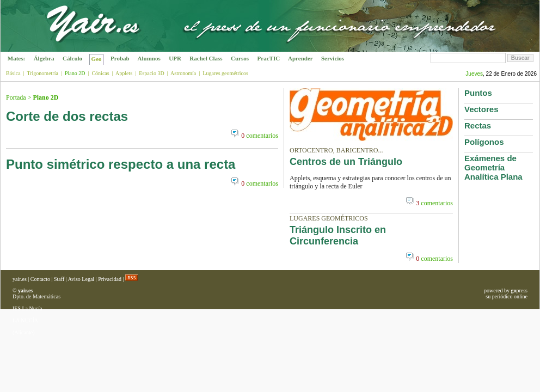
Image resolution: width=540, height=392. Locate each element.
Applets (124, 73)
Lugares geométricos (225, 73)
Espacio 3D (151, 73)
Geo (96, 59)
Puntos (478, 93)
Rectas (478, 125)
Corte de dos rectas (67, 116)
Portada (16, 97)
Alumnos (149, 58)
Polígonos (484, 142)
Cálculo (72, 58)
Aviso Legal (81, 279)
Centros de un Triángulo (346, 162)
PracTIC (269, 58)
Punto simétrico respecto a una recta (121, 164)
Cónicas (100, 73)
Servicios (333, 58)
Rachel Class (206, 58)
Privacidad (110, 279)
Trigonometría (42, 73)
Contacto (40, 279)
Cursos (240, 58)
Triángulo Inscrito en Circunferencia (338, 235)
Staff (59, 279)
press (519, 290)
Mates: (16, 58)
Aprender (300, 58)
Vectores (481, 109)
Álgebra (44, 58)
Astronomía (183, 73)
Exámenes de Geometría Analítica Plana (493, 167)
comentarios (260, 136)
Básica (13, 73)
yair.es (20, 279)
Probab (120, 58)
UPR (175, 58)
